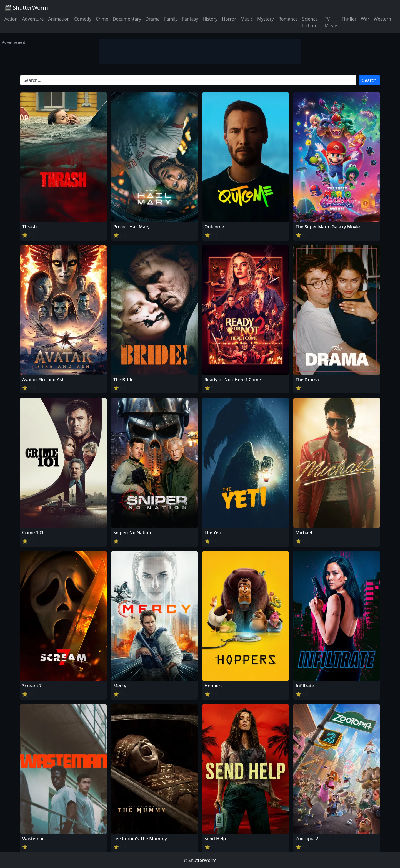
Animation (59, 19)
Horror (229, 19)
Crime (102, 19)
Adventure (33, 19)
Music (247, 19)
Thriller (349, 19)
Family (171, 19)
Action (11, 19)
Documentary (127, 19)
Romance (288, 19)
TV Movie (331, 22)
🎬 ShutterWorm (26, 8)
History (210, 19)
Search (369, 80)
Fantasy (190, 19)
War (365, 19)
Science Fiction (310, 22)
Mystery (266, 19)
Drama (153, 19)
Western (382, 19)
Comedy (83, 19)
